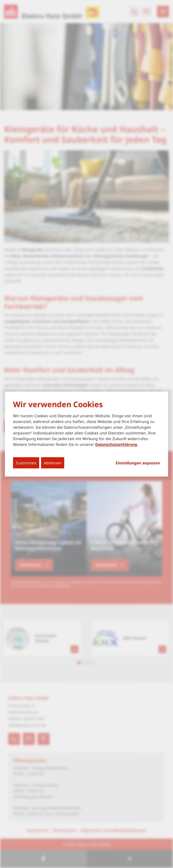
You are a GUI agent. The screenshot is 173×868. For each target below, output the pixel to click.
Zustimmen (26, 463)
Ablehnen (53, 463)
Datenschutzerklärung (116, 444)
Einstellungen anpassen (138, 463)
